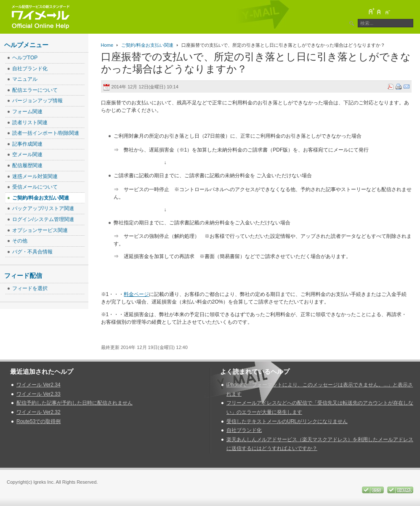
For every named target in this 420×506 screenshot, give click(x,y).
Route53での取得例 (39, 421)
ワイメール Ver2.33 (39, 394)
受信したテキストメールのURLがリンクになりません (287, 421)
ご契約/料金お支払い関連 (147, 45)
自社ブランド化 (244, 430)
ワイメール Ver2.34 (39, 385)
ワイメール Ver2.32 (39, 412)
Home (107, 45)
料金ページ (136, 294)
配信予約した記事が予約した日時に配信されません (74, 403)
